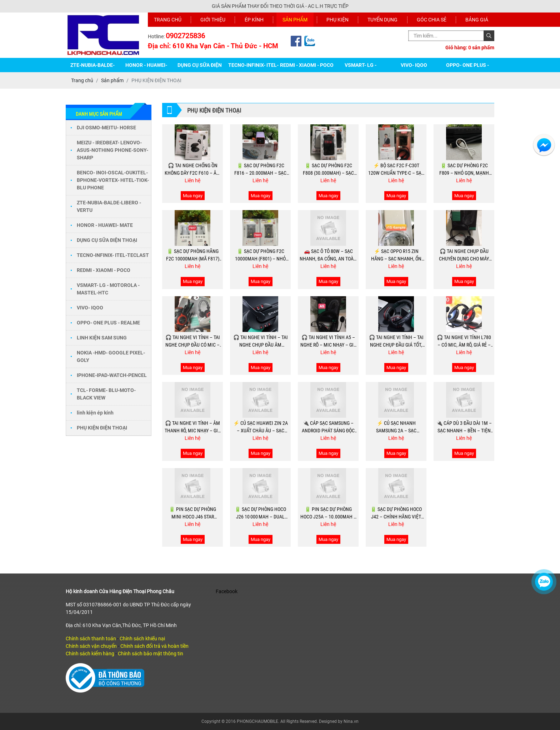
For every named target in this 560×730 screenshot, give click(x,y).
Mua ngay (193, 196)
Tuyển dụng (382, 20)
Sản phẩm (295, 20)
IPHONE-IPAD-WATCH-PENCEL (112, 375)
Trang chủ (168, 20)
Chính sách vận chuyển (91, 646)
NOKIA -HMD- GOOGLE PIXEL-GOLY (111, 356)
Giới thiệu (213, 20)
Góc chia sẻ (432, 20)
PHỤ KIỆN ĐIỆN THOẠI (102, 428)
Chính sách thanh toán (91, 639)
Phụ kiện (337, 20)
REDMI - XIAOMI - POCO (307, 65)
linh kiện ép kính (95, 413)
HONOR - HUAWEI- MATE (105, 225)
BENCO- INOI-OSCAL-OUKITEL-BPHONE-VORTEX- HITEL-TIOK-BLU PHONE (113, 180)
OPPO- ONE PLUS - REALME (108, 323)
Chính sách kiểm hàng (90, 654)
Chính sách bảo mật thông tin (151, 654)
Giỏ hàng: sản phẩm (470, 48)
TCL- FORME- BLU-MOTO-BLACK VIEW (106, 394)
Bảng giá (477, 20)
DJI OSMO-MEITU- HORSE (106, 128)
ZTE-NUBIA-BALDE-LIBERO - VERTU (109, 206)
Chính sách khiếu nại (142, 639)
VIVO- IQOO (414, 65)
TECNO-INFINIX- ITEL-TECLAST (113, 255)
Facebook (227, 591)
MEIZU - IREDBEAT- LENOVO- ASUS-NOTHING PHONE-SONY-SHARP (112, 150)
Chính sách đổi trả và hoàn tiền (154, 646)
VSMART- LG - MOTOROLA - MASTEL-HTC (108, 289)
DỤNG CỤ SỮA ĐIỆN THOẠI (107, 240)
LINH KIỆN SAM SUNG (102, 338)
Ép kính (254, 20)
